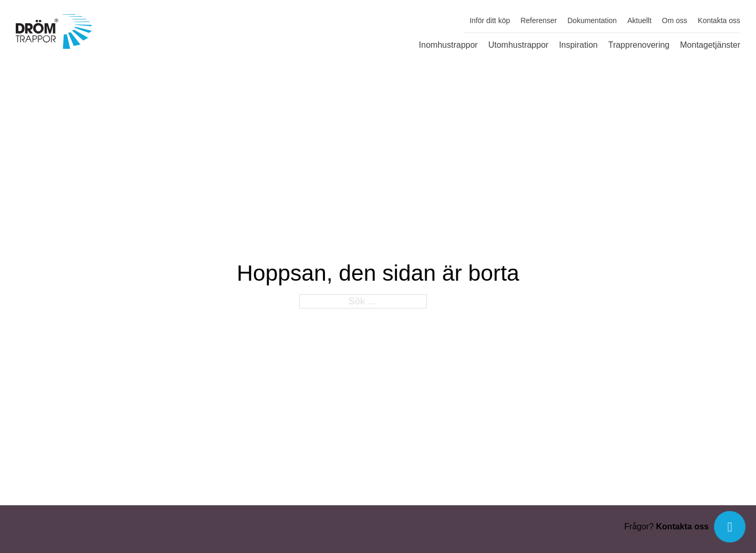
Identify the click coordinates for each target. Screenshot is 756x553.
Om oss (675, 20)
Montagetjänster (710, 45)
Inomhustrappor (448, 45)
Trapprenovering (639, 45)
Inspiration (579, 45)
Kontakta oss (719, 20)
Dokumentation (592, 20)
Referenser (538, 20)
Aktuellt (639, 20)
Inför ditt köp (490, 20)
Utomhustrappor (518, 45)
